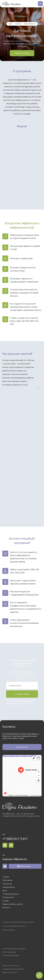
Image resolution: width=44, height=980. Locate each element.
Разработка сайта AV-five (10, 972)
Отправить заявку (22, 694)
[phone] (22, 685)
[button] (22, 53)
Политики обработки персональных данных (20, 703)
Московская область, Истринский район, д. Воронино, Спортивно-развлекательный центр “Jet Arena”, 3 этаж (21, 736)
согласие (25, 700)
